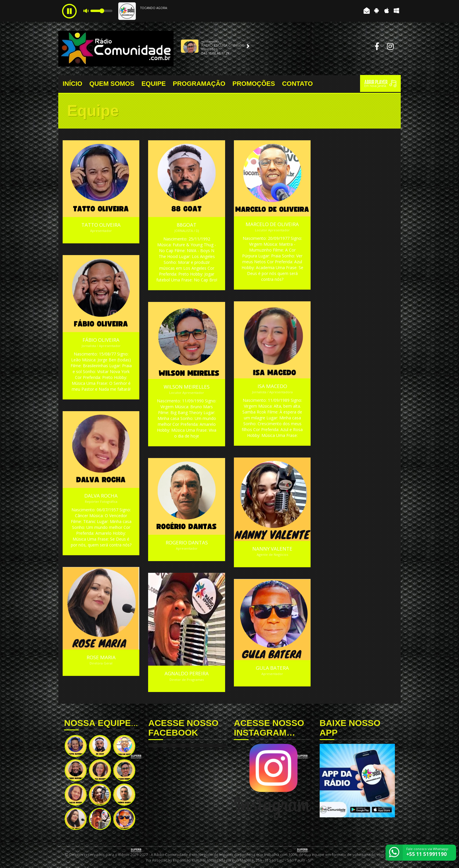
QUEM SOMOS (112, 84)
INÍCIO (72, 84)
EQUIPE (154, 84)
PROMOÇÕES (254, 84)
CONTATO (297, 84)
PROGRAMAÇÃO (199, 84)
